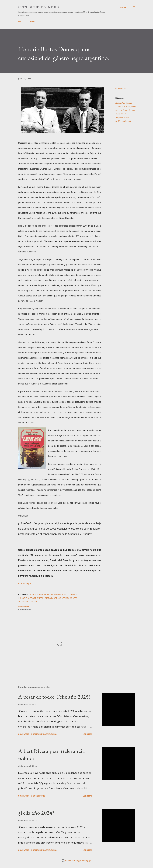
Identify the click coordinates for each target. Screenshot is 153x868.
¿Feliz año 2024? (36, 813)
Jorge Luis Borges (122, 117)
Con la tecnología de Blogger (76, 861)
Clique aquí (24, 584)
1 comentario (38, 796)
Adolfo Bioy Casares (124, 103)
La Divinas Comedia (123, 121)
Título (22, 21)
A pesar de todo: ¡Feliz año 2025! (54, 697)
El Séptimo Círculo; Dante (126, 106)
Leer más (88, 734)
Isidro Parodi (121, 114)
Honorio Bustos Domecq (125, 110)
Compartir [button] (121, 89)
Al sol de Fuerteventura (38, 7)
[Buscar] (123, 7)
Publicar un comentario (44, 734)
